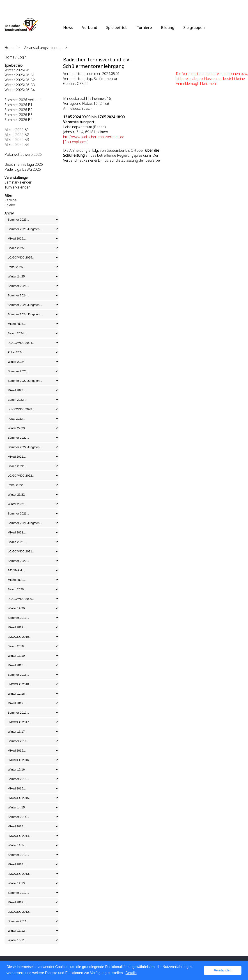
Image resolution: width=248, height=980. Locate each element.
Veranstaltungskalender (43, 48)
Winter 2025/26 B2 (20, 80)
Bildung (168, 27)
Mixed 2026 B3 (17, 140)
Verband (90, 27)
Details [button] (131, 973)
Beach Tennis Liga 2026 (24, 164)
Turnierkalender (17, 187)
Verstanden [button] (223, 970)
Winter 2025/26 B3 (20, 85)
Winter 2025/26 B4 (20, 90)
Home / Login (16, 57)
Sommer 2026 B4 (18, 120)
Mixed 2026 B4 (17, 144)
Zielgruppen (194, 27)
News (68, 27)
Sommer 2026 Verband (23, 100)
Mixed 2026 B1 (17, 130)
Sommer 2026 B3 (18, 115)
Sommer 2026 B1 (18, 105)
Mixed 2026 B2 (17, 135)
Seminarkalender (18, 182)
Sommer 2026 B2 (18, 110)
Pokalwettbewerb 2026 (23, 154)
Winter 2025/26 (17, 70)
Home (9, 48)
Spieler (10, 205)
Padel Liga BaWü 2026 (23, 169)
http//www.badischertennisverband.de (94, 137)
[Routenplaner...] (76, 142)
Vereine (11, 200)
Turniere (144, 27)
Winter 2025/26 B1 (20, 75)
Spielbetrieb (117, 27)
